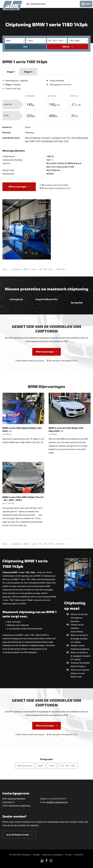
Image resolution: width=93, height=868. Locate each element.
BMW (41, 766)
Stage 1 (11, 72)
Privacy (68, 855)
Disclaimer (79, 855)
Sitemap (36, 855)
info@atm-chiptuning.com (57, 802)
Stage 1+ (28, 72)
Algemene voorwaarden (52, 855)
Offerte (66, 47)
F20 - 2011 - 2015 (68, 766)
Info (25, 47)
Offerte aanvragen (17, 187)
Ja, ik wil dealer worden (18, 835)
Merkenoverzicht (25, 766)
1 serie (52, 766)
